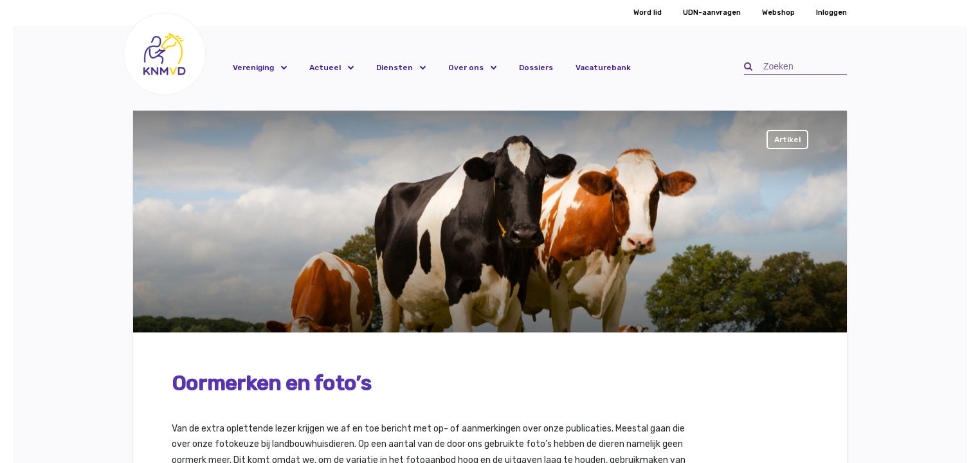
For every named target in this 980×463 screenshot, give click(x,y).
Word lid (648, 13)
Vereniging (253, 68)
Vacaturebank (603, 68)
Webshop (778, 13)
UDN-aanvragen (712, 13)
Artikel (787, 140)
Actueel (325, 68)
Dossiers (536, 68)
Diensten (395, 68)
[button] (165, 54)
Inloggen (831, 13)
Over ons (466, 68)
